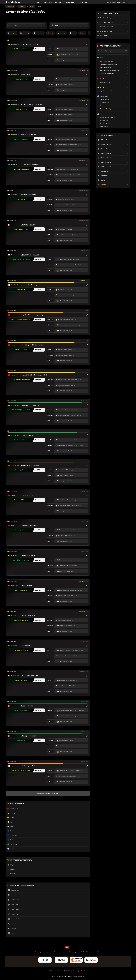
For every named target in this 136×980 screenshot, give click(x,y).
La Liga (52, 33)
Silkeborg (24, 736)
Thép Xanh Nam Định (38, 345)
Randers (31, 706)
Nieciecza (24, 195)
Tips (38, 2)
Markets (48, 2)
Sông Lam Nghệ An (40, 315)
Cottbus (23, 496)
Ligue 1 (84, 33)
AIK (22, 646)
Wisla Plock (33, 195)
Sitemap (84, 971)
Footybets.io (10, 6)
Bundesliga (63, 33)
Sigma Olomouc (26, 255)
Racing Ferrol (34, 45)
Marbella (23, 105)
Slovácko (36, 255)
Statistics (83, 2)
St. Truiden (32, 556)
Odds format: (111, 2)
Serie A (74, 33)
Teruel (23, 75)
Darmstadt (36, 466)
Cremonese (24, 225)
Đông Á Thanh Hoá (26, 315)
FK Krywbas (24, 165)
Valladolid (32, 616)
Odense (23, 706)
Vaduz (23, 676)
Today (32, 6)
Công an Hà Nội (43, 375)
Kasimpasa (24, 526)
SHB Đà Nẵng (25, 345)
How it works (54, 971)
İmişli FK (30, 586)
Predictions (22, 6)
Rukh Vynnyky (35, 165)
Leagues (59, 2)
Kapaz (23, 586)
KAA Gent (24, 556)
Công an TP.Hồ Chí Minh (28, 375)
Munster (31, 436)
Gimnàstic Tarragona (35, 105)
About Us (63, 971)
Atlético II (30, 75)
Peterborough (25, 766)
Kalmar (28, 646)
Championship (39, 33)
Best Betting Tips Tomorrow (48, 793)
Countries (71, 2)
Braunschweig (25, 405)
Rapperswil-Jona (33, 676)
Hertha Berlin (36, 405)
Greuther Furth (25, 466)
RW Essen (31, 496)
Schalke (23, 436)
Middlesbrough (33, 285)
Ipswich (23, 285)
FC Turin (33, 225)
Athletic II (24, 45)
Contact (70, 971)
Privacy (77, 971)
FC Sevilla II (32, 135)
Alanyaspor (34, 526)
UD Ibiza (23, 135)
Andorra (23, 616)
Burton (34, 766)
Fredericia (33, 736)
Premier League (25, 33)
